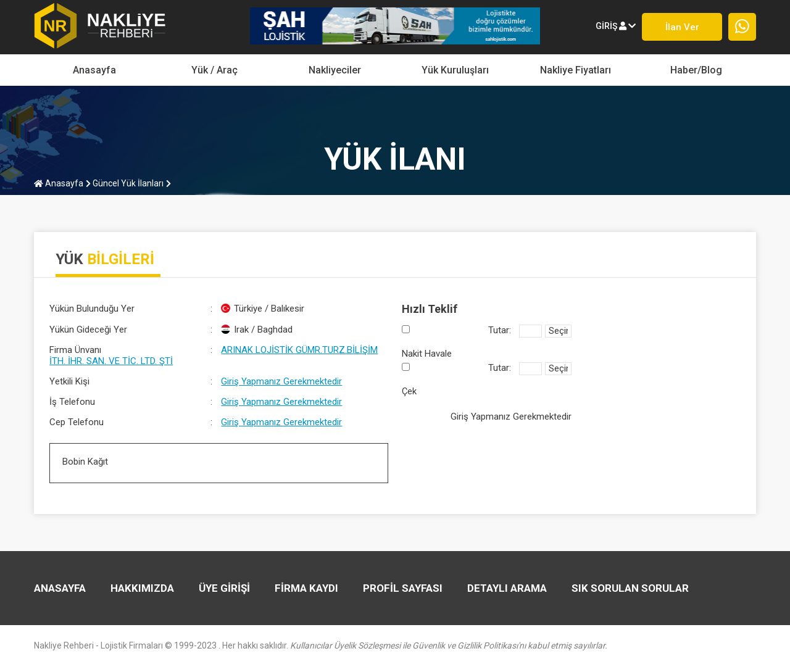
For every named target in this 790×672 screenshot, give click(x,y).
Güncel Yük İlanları (125, 183)
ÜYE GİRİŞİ (224, 588)
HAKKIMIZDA (142, 588)
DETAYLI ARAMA (507, 588)
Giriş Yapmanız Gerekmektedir (281, 381)
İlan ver (682, 27)
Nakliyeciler (335, 70)
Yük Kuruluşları (455, 70)
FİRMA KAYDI (306, 588)
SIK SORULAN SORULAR (630, 588)
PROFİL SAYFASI (403, 588)
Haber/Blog (696, 70)
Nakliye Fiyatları (576, 70)
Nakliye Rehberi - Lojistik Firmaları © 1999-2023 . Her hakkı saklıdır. (321, 645)
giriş (616, 26)
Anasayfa (94, 70)
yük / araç (214, 70)
